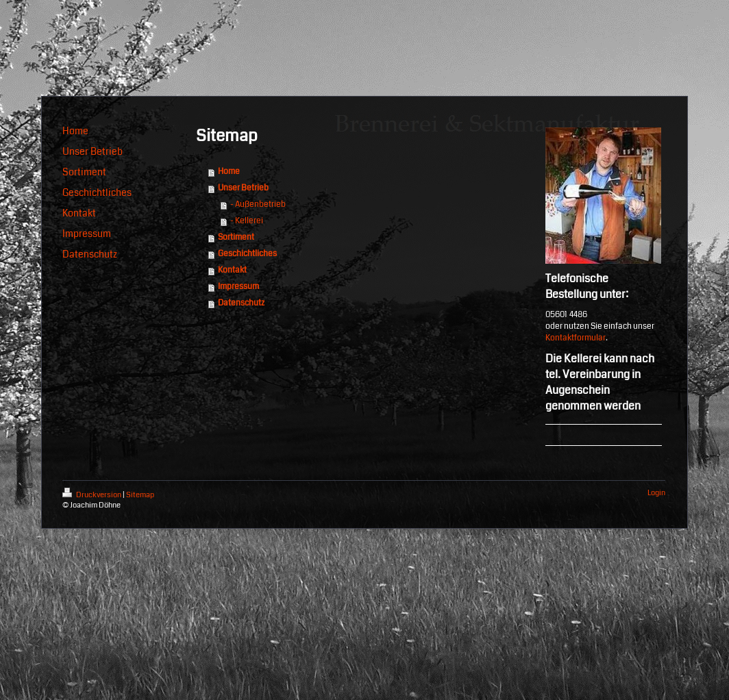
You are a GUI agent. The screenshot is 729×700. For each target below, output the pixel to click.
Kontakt (232, 270)
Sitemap (140, 495)
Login (656, 493)
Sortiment (236, 237)
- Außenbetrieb (258, 204)
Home (229, 172)
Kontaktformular (576, 338)
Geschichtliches (247, 254)
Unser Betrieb (243, 188)
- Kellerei (247, 221)
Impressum (238, 287)
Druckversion (92, 495)
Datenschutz (241, 303)
